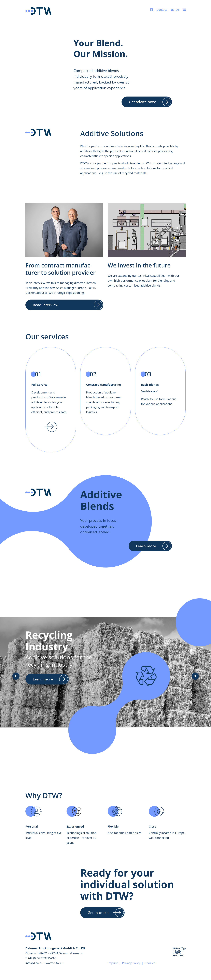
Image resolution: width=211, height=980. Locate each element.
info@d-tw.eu (34, 963)
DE (178, 10)
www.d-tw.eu (55, 963)
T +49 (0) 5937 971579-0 (41, 958)
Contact (162, 10)
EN (172, 10)
